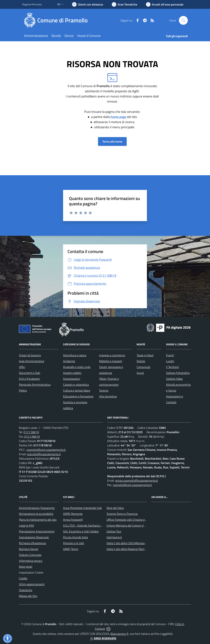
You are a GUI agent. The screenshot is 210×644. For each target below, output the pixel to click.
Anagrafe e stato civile (77, 367)
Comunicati (143, 367)
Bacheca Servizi (29, 549)
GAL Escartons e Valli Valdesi (81, 531)
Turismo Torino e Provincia (122, 514)
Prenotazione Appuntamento (37, 531)
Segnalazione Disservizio (34, 537)
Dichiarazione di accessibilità (36, 514)
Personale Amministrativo (35, 385)
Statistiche (26, 590)
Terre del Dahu (115, 508)
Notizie (141, 361)
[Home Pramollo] (57, 20)
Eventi (170, 355)
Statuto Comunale (30, 555)
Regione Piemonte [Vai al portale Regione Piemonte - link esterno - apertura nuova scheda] (32, 4)
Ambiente (69, 361)
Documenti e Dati (30, 373)
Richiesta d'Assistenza (32, 543)
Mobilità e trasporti (111, 361)
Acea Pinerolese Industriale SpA (82, 508)
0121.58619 (31, 432)
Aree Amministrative (32, 361)
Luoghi (170, 361)
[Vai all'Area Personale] (165, 4)
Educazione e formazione (78, 396)
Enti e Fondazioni (29, 379)
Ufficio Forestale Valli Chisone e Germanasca (134, 520)
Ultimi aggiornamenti (32, 584)
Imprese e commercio (112, 355)
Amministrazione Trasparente (37, 508)
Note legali (26, 567)
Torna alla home (112, 141)
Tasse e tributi (145, 355)
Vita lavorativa (108, 396)
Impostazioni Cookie (31, 572)
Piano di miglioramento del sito (38, 520)
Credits (23, 578)
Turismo (104, 390)
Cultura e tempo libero (77, 390)
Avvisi (140, 373)
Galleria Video (174, 379)
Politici (23, 390)
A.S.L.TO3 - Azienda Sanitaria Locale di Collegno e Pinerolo (99, 525)
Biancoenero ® (119, 634)
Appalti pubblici (72, 373)
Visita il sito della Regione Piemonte (128, 549)
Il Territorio (172, 367)
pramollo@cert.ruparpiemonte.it (46, 450)
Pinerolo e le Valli (74, 543)
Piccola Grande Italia (75, 537)
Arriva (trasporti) (73, 520)
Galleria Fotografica (178, 373)
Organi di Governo (30, 355)
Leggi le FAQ (27, 525)
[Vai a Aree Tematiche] (124, 4)
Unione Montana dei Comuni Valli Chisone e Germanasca (141, 525)
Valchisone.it (114, 537)
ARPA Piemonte (73, 514)
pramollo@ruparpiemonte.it (44, 454)
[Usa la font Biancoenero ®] (88, 4)
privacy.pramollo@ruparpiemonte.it (137, 481)
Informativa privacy (31, 561)
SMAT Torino (71, 549)
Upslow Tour (114, 531)
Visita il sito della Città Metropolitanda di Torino (135, 543)
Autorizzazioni (72, 379)
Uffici (22, 367)
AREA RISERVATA (103, 638)
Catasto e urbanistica (76, 385)
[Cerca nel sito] (183, 20)
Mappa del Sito (28, 596)
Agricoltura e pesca (75, 355)
